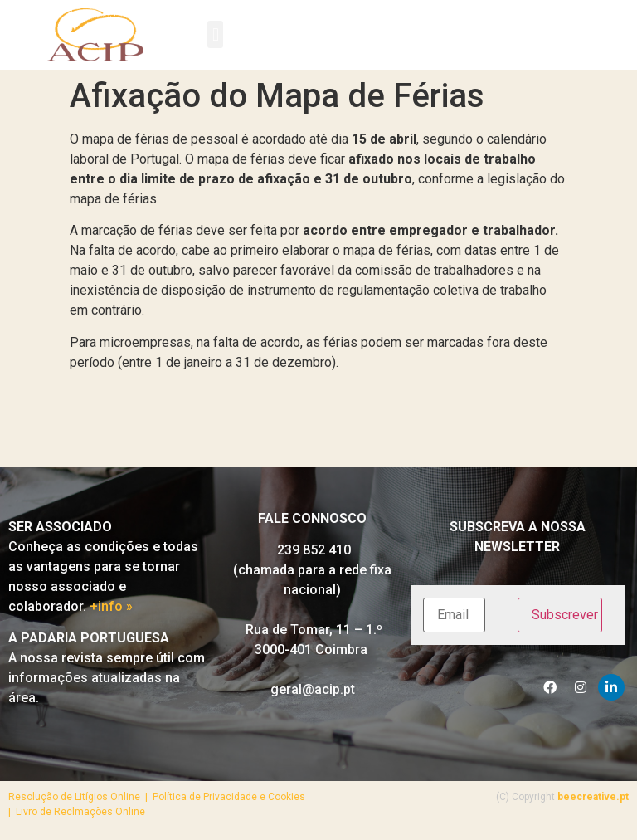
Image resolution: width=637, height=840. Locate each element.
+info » (111, 606)
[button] (215, 34)
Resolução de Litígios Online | (80, 797)
